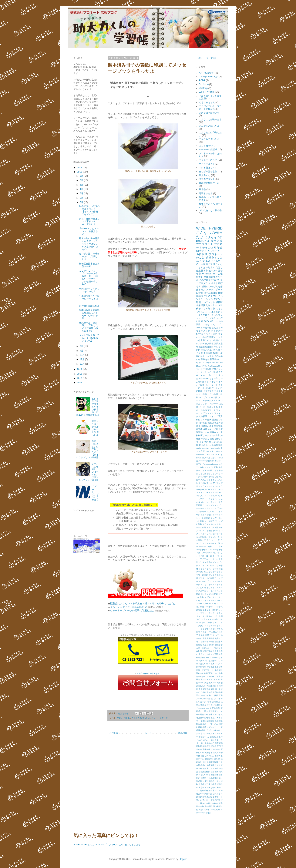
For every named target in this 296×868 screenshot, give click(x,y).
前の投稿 (183, 733)
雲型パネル (202, 445)
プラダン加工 (202, 572)
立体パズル (215, 356)
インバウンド (212, 385)
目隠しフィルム (207, 756)
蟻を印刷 (207, 359)
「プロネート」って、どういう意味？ (95, 493)
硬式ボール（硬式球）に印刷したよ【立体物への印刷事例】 (88, 327)
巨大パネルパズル (209, 350)
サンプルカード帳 (208, 397)
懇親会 (203, 705)
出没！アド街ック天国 (208, 654)
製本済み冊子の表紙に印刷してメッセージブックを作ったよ (89, 314)
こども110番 (206, 470)
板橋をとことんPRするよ (209, 259)
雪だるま (206, 800)
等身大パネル (208, 768)
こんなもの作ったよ (141, 718)
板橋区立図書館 (207, 721)
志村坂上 (216, 702)
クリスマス (208, 391)
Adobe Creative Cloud (205, 448)
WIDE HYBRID (123, 718)
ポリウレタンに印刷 (209, 594)
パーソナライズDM (204, 550)
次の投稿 (113, 733)
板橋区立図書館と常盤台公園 (89, 265)
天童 (200, 689)
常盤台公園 (218, 692)
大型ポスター (210, 683)
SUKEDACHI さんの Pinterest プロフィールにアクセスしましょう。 (108, 845)
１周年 (206, 810)
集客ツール (218, 797)
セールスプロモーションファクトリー (209, 315)
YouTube (207, 369)
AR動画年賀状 (216, 445)
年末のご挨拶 (212, 695)
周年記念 (203, 423)
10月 (82, 355)
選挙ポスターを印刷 (207, 788)
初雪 (221, 654)
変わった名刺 (202, 673)
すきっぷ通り (202, 477)
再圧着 (199, 651)
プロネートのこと (208, 160)
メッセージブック (160, 718)
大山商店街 (211, 686)
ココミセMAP (206, 146)
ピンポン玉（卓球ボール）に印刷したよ (89, 256)
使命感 (199, 645)
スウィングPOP (209, 524)
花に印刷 (204, 442)
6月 (82, 198)
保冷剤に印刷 (208, 645)
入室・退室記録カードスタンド (209, 648)
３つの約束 (215, 810)
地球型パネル (207, 426)
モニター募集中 (205, 616)
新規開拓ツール (216, 711)
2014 (80, 369)
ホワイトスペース (215, 588)
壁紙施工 (218, 426)
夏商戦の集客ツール (209, 183)
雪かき (199, 800)
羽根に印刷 (203, 775)
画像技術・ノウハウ (211, 749)
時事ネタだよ (206, 193)
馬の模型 (208, 806)
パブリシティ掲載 (204, 546)
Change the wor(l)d (209, 77)
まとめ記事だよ (205, 483)
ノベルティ (203, 534)
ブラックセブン (205, 569)
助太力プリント (207, 179)
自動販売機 (213, 775)
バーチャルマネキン (207, 543)
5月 (82, 193)
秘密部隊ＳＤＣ (213, 765)
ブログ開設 (218, 569)
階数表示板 (207, 797)
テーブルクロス (213, 318)
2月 (82, 180)
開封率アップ (214, 791)
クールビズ (211, 508)
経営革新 (215, 772)
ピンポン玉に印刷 (206, 566)
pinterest (215, 464)
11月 (82, 359)
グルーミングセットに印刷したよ (129, 607)
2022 (80, 383)
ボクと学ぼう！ (207, 164)
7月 (82, 202)
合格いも (216, 657)
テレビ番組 (207, 531)
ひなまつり (212, 480)
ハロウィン (211, 537)
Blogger (183, 859)
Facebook (200, 455)
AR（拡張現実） (207, 73)
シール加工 (209, 521)
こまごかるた (204, 474)
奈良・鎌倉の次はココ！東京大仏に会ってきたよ (89, 221)
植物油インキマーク (211, 727)
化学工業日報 (211, 293)
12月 (82, 364)
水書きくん (204, 737)
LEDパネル (202, 366)
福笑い (203, 765)
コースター (218, 515)
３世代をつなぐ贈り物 (210, 210)
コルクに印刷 (207, 515)
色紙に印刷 (213, 778)
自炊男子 (204, 778)
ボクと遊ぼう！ (207, 168)
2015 (80, 374)
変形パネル (213, 673)
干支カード (201, 695)
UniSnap (203, 88)
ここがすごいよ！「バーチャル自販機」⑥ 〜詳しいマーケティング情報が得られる (88, 277)
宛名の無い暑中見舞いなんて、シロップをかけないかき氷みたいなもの (89, 244)
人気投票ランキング (208, 416)
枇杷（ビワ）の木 (210, 724)
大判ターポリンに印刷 (210, 680)
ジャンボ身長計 (213, 312)
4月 (82, 189)
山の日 (210, 692)
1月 (82, 176)
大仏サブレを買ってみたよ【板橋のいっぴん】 (89, 338)
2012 (80, 168)
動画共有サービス (204, 657)
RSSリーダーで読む (207, 58)
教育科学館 (215, 708)
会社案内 (219, 642)
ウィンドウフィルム (211, 486)
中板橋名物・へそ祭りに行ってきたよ (89, 298)
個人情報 (209, 344)
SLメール (204, 84)
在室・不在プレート (205, 670)
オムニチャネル (207, 493)
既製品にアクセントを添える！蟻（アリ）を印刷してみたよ (143, 603)
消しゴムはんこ (207, 743)
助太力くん (205, 175)
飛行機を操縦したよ (89, 306)
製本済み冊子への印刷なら (148, 674)
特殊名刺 (206, 746)
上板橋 (202, 635)
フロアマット (208, 302)
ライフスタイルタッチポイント (209, 619)
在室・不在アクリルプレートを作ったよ (95, 428)
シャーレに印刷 (203, 518)
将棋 (204, 692)
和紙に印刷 (203, 664)
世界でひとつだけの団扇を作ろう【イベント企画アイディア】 (89, 210)
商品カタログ (214, 664)
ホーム (148, 733)
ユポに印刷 (218, 616)
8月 (82, 346)
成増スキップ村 (210, 429)
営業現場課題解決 (215, 667)
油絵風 (213, 737)
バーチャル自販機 (208, 149)
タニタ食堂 (213, 527)
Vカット (215, 458)
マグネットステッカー (210, 600)
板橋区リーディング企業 (208, 435)
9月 (82, 351)
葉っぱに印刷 (216, 442)
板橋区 (216, 353)
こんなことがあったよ (210, 119)
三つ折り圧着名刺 (208, 172)
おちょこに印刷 (211, 467)
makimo (208, 464)
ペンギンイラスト (209, 585)
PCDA (202, 80)
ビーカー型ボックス (208, 407)
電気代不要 (215, 800)
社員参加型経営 (211, 762)
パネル (220, 543)
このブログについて (209, 113)
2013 (80, 172)
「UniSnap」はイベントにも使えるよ (89, 231)
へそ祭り (214, 382)
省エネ (217, 756)
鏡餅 (206, 791)
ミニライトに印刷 (210, 610)
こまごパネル (217, 474)
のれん (203, 480)
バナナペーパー (209, 540)
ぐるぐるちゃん (207, 102)
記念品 (201, 784)
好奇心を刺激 (209, 689)
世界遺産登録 (208, 638)
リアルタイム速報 (204, 623)
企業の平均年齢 (207, 642)
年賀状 (199, 429)
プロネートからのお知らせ (209, 246)
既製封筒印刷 (202, 714)
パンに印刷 (218, 546)
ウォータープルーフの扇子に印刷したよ (132, 610)
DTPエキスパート (214, 451)
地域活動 (219, 670)
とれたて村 (213, 477)
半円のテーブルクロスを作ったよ (89, 290)
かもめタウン (211, 296)
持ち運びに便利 (213, 705)
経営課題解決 (204, 772)
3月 (82, 185)
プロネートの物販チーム (209, 578)
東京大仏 (208, 353)
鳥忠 (201, 810)
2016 (80, 378)
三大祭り (205, 632)
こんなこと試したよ (209, 126)
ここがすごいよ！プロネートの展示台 (210, 108)
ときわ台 (214, 378)
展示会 (202, 189)
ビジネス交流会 (205, 562)
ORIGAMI (210, 455)
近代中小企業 (211, 784)
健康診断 (219, 645)
